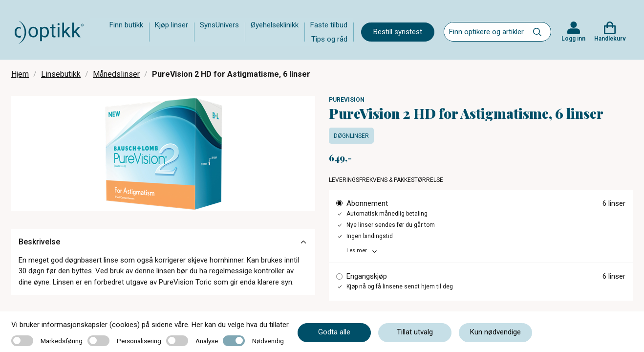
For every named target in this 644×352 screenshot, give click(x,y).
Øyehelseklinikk (275, 25)
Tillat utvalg (415, 332)
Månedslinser (116, 74)
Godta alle (334, 332)
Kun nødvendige (495, 332)
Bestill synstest (398, 32)
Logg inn (573, 39)
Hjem (20, 74)
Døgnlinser (351, 136)
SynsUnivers (219, 25)
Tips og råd (329, 39)
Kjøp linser (172, 25)
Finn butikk (126, 25)
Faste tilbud (329, 25)
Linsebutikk (61, 74)
